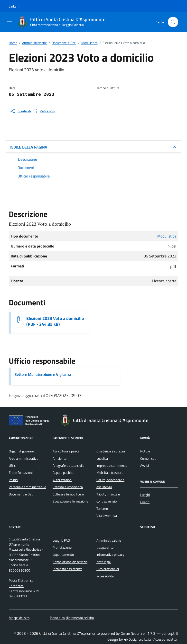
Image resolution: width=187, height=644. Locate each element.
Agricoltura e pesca (66, 451)
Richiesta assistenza (67, 569)
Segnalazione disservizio (70, 562)
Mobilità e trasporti (110, 473)
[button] (15, 6)
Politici (13, 480)
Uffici (13, 466)
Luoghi (145, 495)
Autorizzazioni (62, 480)
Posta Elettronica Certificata (21, 583)
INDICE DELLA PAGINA (28, 147)
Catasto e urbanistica (68, 487)
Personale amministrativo (27, 487)
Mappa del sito (19, 618)
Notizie (145, 451)
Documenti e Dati (21, 494)
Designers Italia (137, 639)
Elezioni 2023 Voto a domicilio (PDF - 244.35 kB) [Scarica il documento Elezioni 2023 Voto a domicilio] (55, 321)
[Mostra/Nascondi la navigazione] (10, 22)
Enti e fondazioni (21, 473)
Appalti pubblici (63, 473)
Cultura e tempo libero (68, 494)
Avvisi (145, 466)
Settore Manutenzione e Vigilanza (43, 374)
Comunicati (148, 459)
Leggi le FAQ (61, 540)
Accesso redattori (166, 639)
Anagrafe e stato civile (68, 466)
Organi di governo (21, 451)
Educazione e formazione (70, 501)
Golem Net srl (131, 634)
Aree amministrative (23, 459)
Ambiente (60, 459)
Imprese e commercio (112, 466)
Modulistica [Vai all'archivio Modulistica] (167, 236)
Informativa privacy (110, 555)
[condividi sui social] (20, 111)
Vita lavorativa (107, 516)
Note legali (104, 562)
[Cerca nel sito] (173, 22)
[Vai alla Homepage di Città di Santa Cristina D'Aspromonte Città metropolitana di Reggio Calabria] (64, 22)
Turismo (102, 509)
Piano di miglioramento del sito (72, 618)
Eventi (145, 502)
